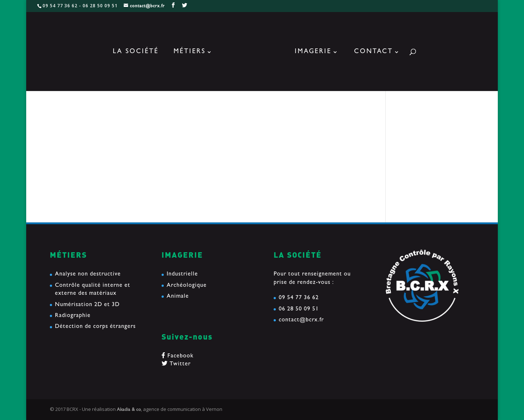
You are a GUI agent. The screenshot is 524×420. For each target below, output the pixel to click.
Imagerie (313, 52)
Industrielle (182, 274)
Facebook (178, 356)
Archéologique (187, 286)
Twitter (176, 364)
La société (136, 52)
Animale (178, 297)
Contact (374, 52)
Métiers (190, 52)
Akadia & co (129, 410)
